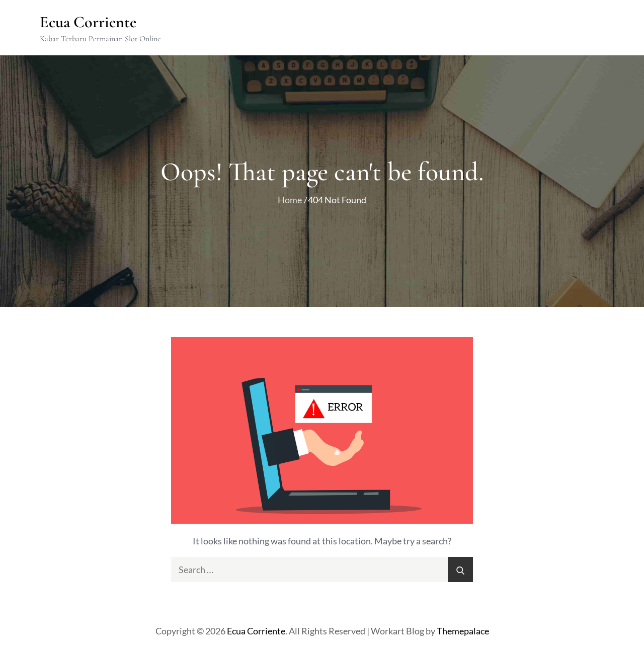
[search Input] (322, 570)
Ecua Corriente (88, 22)
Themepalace (463, 631)
